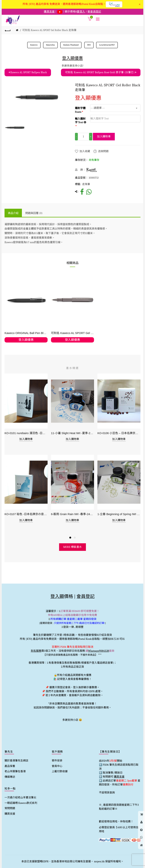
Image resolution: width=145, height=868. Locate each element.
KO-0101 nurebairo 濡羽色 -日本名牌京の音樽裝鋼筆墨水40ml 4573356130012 (26, 433)
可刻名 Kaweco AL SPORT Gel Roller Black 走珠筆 (49, 30)
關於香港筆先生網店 (16, 761)
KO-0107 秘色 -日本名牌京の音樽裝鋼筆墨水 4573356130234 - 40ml (26, 514)
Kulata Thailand (71, 45)
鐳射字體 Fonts (80, 110)
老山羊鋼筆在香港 (15, 771)
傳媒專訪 (10, 777)
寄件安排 (57, 761)
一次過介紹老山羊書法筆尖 (20, 798)
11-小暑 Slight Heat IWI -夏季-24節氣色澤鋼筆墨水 (72, 433)
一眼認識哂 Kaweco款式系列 (21, 803)
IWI (89, 45)
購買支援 (10, 814)
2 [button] (75, 538)
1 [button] (70, 538)
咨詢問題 (103, 151)
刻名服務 (36, 651)
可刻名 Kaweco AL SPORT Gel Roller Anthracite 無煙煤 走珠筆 (72, 333)
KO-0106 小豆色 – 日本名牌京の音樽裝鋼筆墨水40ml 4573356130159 (119, 433)
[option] (15, 128)
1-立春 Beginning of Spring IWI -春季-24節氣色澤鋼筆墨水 (119, 514)
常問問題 (10, 808)
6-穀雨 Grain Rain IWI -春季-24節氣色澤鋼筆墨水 (72, 514)
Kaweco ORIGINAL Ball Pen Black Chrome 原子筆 (26, 333)
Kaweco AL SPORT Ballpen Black (28, 72)
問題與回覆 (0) (34, 213)
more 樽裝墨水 (73, 547)
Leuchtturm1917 (107, 45)
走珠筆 (86, 184)
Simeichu (50, 45)
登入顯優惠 (72, 58)
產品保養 (10, 766)
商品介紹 (13, 213)
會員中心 (57, 766)
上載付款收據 (60, 771)
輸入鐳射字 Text (81, 121)
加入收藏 (85, 151)
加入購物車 (104, 137)
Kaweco (34, 45)
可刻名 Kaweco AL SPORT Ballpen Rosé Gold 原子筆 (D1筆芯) (101, 72)
